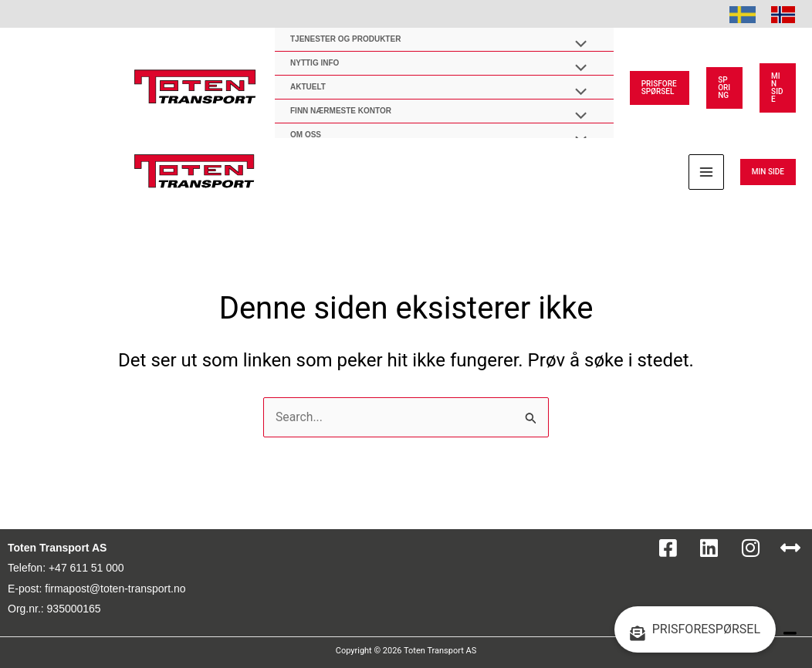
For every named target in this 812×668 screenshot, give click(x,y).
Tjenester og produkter (345, 39)
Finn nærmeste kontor (341, 111)
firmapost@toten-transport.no (115, 589)
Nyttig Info (315, 63)
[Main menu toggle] (706, 172)
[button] (660, 88)
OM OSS (306, 135)
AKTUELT (308, 87)
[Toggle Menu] (577, 46)
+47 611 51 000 (86, 568)
